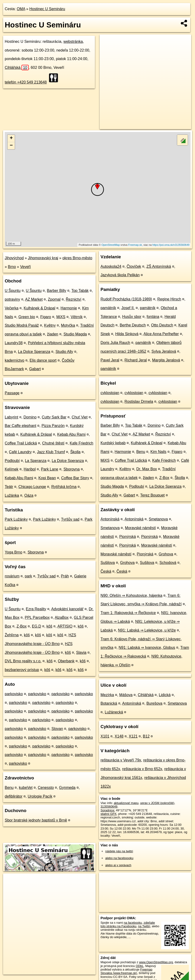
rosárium (12, 576)
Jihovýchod (14, 258)
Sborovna (72, 469)
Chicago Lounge (32, 487)
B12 (146, 736)
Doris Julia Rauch (115, 343)
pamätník (108, 308)
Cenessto (46, 788)
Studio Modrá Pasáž (22, 325)
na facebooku (133, 923)
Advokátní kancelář (67, 609)
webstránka (73, 42)
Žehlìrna (12, 635)
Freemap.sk (135, 245)
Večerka (12, 308)
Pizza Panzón (53, 426)
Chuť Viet (80, 417)
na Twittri (144, 926)
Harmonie (69, 308)
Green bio (27, 317)
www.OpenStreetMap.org (156, 962)
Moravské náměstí (140, 528)
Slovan (57, 729)
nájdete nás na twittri (119, 851)
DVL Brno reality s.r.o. (23, 661)
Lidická (165, 695)
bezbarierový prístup (22, 670)
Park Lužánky (16, 519)
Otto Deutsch (162, 325)
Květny (50, 325)
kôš (49, 626)
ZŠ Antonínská (159, 266)
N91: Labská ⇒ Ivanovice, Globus (147, 648)
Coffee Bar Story (75, 478)
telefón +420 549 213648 (26, 82)
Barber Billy (57, 291)
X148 (119, 736)
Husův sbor (132, 317)
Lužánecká (114, 712)
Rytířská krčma (64, 487)
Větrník (77, 317)
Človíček (134, 266)
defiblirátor (14, 796)
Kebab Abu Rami (71, 434)
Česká (106, 571)
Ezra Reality (36, 609)
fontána (153, 317)
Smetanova (158, 519)
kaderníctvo (15, 360)
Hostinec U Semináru (47, 9)
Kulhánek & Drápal (39, 308)
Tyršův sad (70, 519)
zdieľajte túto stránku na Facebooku (128, 924)
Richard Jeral (136, 360)
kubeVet (26, 788)
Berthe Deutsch (133, 325)
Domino (30, 417)
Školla (75, 452)
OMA (21, 9)
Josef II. (128, 308)
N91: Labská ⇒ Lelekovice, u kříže (147, 630)
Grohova (166, 554)
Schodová (168, 563)
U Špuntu (13, 291)
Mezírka (107, 695)
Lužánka (12, 495)
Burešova (155, 703)
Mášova (126, 695)
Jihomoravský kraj (43, 258)
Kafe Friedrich (82, 443)
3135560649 (109, 806)
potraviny (12, 299)
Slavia (81, 653)
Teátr (9, 487)
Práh (65, 576)
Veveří (25, 267)
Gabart (35, 369)
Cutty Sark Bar (54, 417)
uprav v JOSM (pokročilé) (157, 803)
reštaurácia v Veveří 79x (121, 760)
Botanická (109, 703)
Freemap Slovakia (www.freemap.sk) (126, 971)
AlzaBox (62, 617)
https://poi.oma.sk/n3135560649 (171, 245)
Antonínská (110, 519)
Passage (12, 393)
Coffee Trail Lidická (21, 443)
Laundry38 (14, 343)
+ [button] (11, 138)
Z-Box (22, 626)
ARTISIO (65, 626)
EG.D (37, 626)
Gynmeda (67, 788)
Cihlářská (17, 68)
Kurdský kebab (113, 443)
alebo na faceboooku (119, 858)
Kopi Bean (47, 478)
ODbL (140, 966)
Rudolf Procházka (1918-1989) (126, 299)
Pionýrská (128, 537)
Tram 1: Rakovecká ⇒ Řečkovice (128, 613)
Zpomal (54, 299)
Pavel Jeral (110, 360)
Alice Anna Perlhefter (161, 334)
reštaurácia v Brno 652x (142, 769)
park (28, 576)
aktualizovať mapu (126, 803)
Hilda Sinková (127, 334)
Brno (12, 267)
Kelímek (12, 469)
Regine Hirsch (169, 299)
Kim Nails (159, 452)
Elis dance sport (43, 360)
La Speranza (36, 461)
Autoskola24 (111, 266)
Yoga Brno (13, 552)
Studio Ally (64, 352)
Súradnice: (108, 810)
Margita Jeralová (166, 360)
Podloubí (12, 461)
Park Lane (50, 469)
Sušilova (108, 563)
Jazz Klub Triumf (51, 452)
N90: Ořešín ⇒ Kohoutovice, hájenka (131, 595)
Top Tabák (80, 291)
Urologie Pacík (40, 796)
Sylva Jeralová (164, 351)
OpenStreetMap (111, 245)
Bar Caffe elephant (20, 426)
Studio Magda (75, 334)
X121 (133, 736)
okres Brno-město (77, 258)
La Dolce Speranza (34, 352)
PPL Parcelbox (37, 617)
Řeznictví (74, 299)
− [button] (11, 146)
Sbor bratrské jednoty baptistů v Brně (36, 820)
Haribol (30, 469)
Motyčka (68, 325)
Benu (9, 788)
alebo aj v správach (118, 865)
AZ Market (34, 299)
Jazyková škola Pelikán (120, 275)
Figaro (46, 317)
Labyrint (11, 417)
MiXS (61, 317)
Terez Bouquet (153, 495)
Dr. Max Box (147, 469)
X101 (105, 736)
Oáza (29, 495)
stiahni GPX (109, 814)
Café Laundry (20, 452)
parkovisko (14, 694)
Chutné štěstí (53, 443)
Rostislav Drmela (139, 402)
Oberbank (66, 661)
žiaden (53, 334)
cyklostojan (110, 393)
